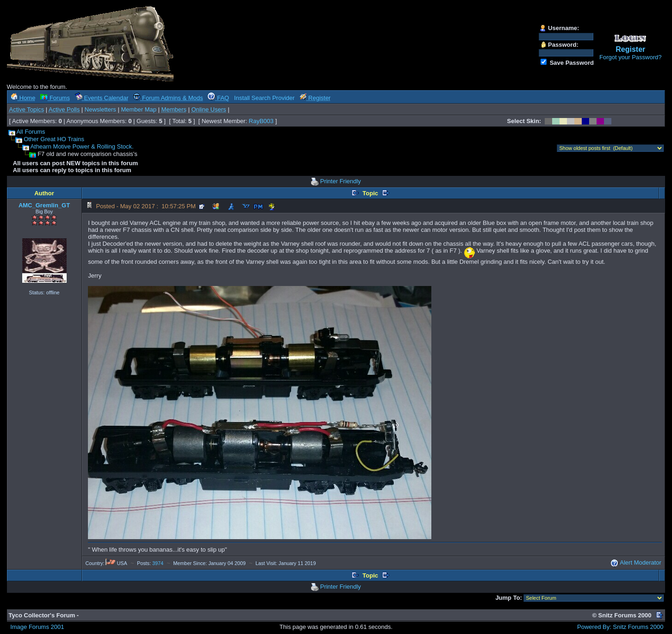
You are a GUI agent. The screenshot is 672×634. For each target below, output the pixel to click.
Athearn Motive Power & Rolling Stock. (82, 146)
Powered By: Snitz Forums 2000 (620, 627)
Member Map (139, 109)
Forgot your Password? (630, 57)
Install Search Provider (264, 98)
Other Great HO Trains (54, 139)
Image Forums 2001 (37, 627)
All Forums (31, 132)
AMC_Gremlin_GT (44, 205)
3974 (158, 563)
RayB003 (261, 121)
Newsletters (100, 109)
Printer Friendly (341, 181)
